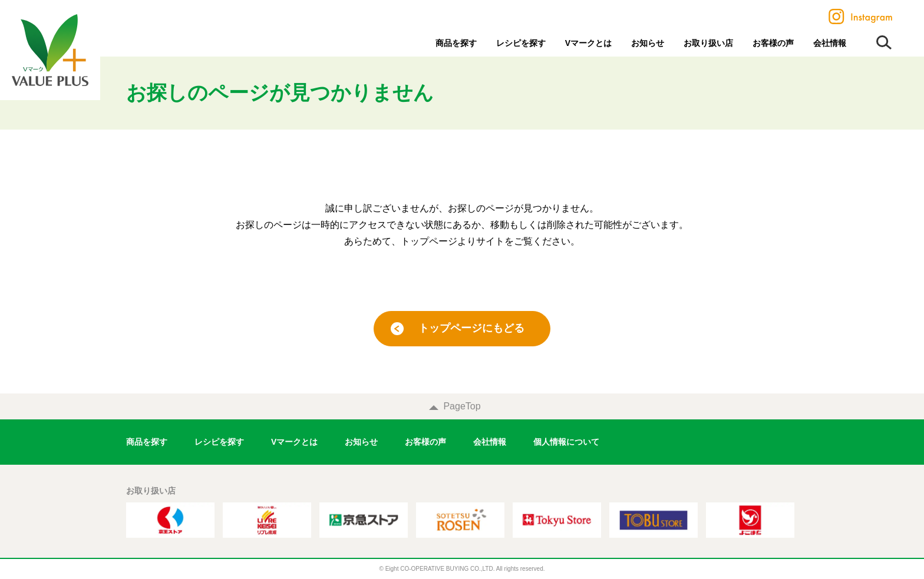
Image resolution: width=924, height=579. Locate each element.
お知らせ (648, 43)
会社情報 (830, 43)
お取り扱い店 (708, 43)
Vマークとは (588, 43)
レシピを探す (521, 43)
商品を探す (456, 43)
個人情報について (566, 442)
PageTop (462, 406)
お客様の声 (773, 43)
